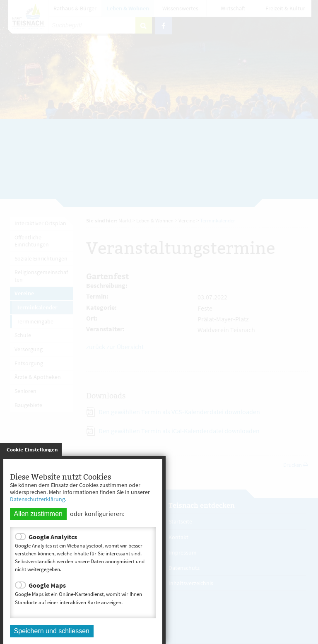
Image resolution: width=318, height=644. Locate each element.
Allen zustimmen (38, 514)
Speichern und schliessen (52, 631)
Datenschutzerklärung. (38, 499)
